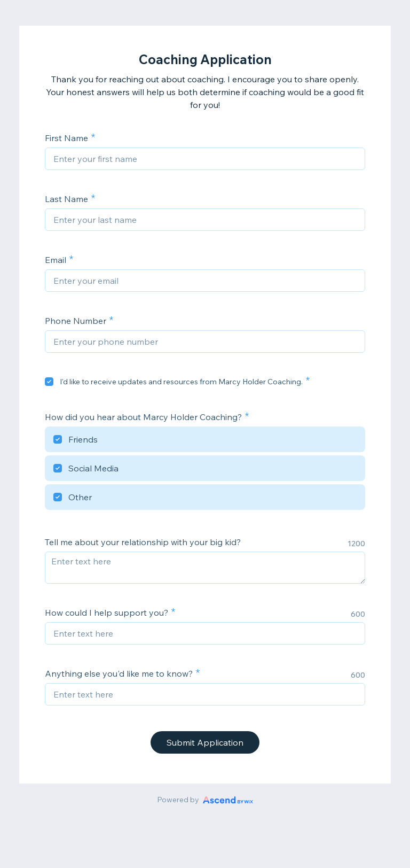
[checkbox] (49, 382)
